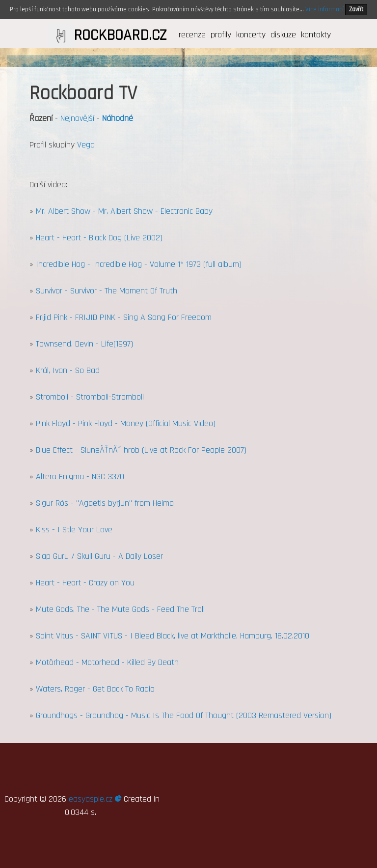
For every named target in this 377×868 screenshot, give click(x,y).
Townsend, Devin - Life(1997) (84, 344)
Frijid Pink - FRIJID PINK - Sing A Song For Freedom (124, 317)
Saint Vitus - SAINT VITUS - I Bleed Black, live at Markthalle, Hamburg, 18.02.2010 (173, 636)
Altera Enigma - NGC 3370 (80, 477)
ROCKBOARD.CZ (120, 35)
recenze (192, 35)
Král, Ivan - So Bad (68, 370)
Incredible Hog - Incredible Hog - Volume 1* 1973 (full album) (139, 264)
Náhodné (118, 118)
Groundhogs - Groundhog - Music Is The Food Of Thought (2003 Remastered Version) (184, 715)
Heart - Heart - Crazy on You (85, 583)
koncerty (251, 35)
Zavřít (356, 9)
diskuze (283, 35)
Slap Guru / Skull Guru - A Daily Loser (99, 556)
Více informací (324, 9)
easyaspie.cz (95, 799)
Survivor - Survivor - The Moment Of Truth (107, 291)
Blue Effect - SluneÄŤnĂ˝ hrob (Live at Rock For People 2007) (141, 450)
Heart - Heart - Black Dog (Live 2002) (99, 238)
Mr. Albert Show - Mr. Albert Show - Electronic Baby (124, 211)
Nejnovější (77, 118)
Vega (86, 145)
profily (221, 35)
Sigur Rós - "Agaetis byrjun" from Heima (105, 503)
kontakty (316, 35)
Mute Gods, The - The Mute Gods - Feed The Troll (120, 609)
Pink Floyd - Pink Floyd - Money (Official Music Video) (126, 423)
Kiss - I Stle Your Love (74, 530)
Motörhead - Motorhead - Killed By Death (107, 662)
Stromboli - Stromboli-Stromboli (90, 397)
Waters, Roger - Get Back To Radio (95, 689)
